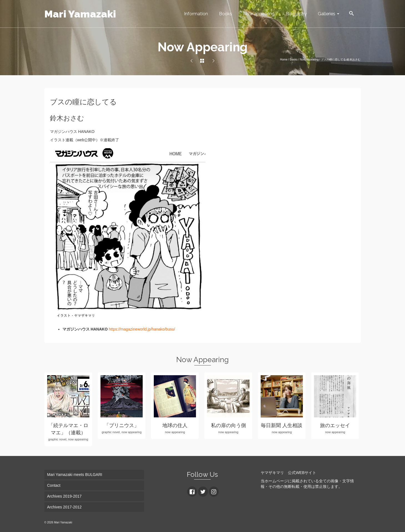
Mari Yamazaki (80, 14)
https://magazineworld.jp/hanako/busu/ (142, 329)
